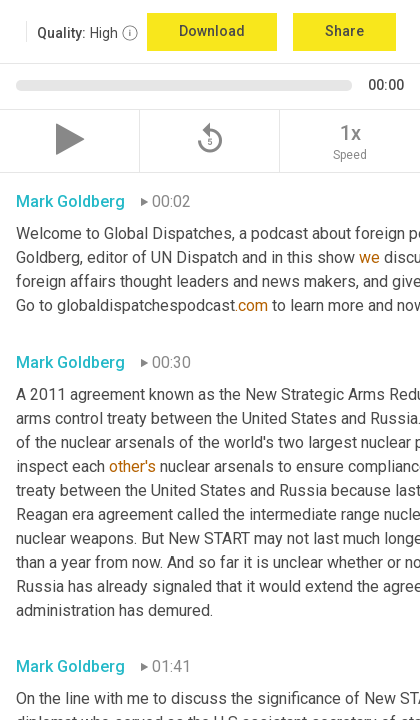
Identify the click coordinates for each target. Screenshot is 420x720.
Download (212, 31)
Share (344, 31)
